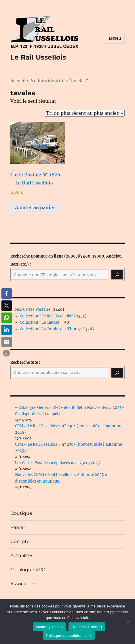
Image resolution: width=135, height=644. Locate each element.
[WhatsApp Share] (7, 318)
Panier (18, 527)
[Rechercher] (117, 373)
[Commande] (85, 113)
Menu (115, 39)
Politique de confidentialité (69, 636)
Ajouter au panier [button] (35, 207)
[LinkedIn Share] (7, 330)
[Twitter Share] (7, 306)
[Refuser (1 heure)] (128, 622)
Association (23, 584)
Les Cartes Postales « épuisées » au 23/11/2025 (57, 463)
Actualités (22, 556)
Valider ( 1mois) (49, 627)
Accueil (18, 81)
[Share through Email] (7, 342)
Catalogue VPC (28, 570)
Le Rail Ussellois (38, 57)
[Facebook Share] (7, 294)
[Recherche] (117, 275)
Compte (20, 541)
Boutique (21, 513)
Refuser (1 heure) (87, 627)
